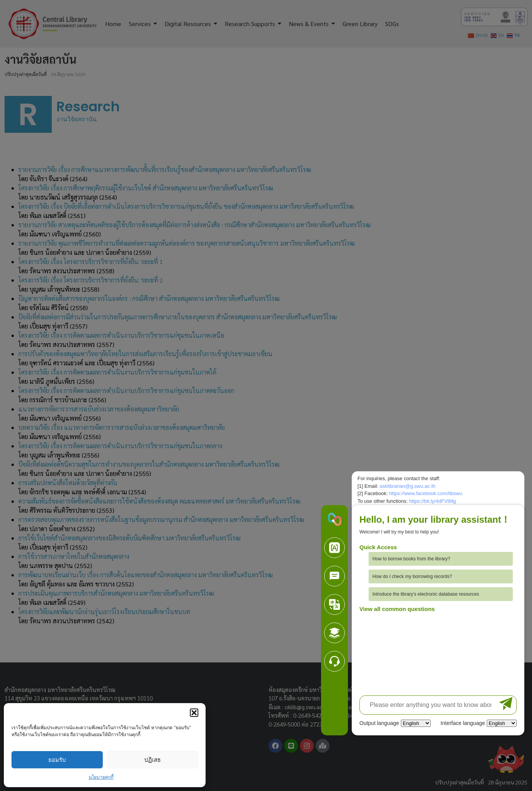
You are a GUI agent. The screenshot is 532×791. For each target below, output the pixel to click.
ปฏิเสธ (152, 760)
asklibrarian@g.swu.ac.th (408, 486)
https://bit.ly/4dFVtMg (432, 501)
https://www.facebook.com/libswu (426, 493)
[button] (194, 713)
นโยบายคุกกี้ (101, 777)
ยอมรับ (57, 760)
